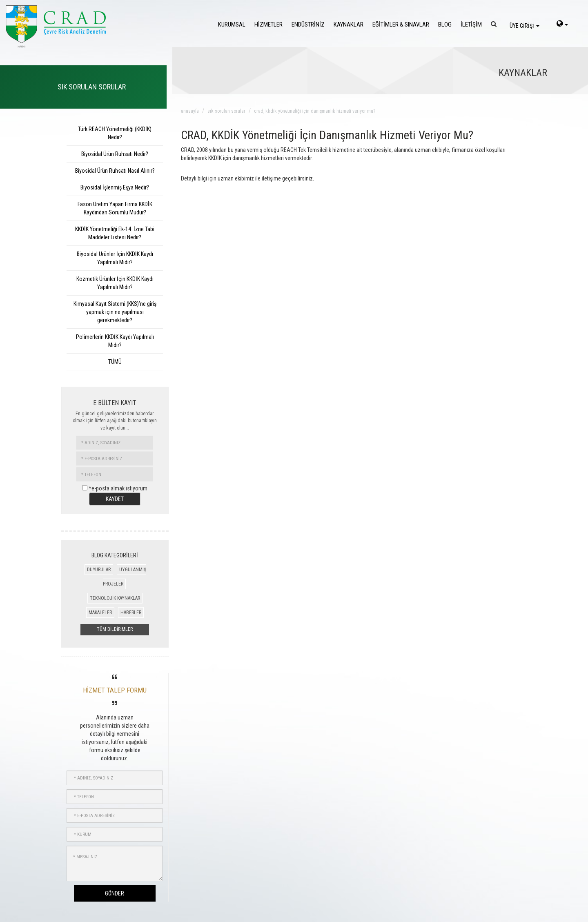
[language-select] (562, 24)
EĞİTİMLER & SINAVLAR (401, 24)
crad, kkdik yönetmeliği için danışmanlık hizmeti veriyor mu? (315, 111)
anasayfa (190, 111)
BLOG (445, 24)
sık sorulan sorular (226, 111)
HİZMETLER (268, 24)
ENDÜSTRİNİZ (308, 24)
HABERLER (131, 612)
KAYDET (115, 499)
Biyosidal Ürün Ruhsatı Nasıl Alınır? (115, 171)
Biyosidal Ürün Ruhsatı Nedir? (115, 154)
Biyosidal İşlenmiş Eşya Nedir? (115, 187)
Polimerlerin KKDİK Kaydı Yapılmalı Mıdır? (115, 341)
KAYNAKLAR (349, 24)
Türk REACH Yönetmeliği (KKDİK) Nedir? (115, 133)
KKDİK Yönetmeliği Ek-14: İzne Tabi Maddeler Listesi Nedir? (115, 233)
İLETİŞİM (471, 24)
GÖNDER (115, 893)
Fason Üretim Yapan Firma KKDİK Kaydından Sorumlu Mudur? (115, 208)
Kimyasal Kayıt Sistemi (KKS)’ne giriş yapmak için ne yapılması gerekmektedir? (115, 312)
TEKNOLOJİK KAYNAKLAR (115, 598)
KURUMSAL (232, 24)
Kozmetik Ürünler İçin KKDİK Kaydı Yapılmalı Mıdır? (115, 283)
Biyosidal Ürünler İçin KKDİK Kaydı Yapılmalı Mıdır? (115, 258)
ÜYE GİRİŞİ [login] (525, 26)
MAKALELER (100, 612)
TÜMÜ (115, 362)
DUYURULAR (99, 570)
